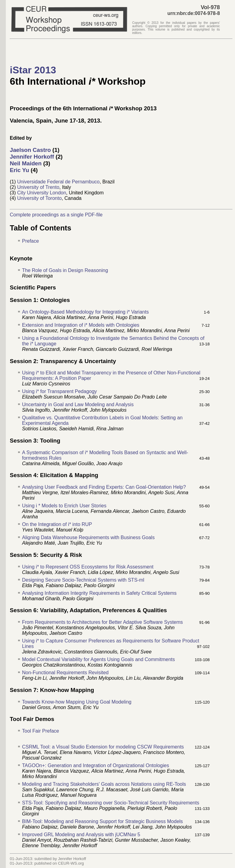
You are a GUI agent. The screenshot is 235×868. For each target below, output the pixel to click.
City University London (42, 193)
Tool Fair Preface (41, 731)
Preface (30, 241)
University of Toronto (39, 198)
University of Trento (38, 187)
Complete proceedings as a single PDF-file (56, 215)
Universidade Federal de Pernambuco (58, 182)
